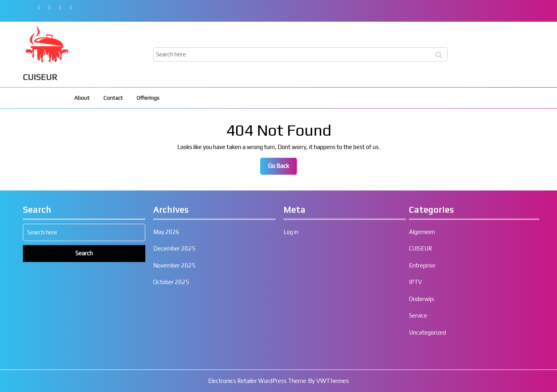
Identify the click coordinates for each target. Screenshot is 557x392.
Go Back (282, 168)
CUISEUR (40, 77)
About (82, 98)
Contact (113, 98)
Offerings (148, 98)
